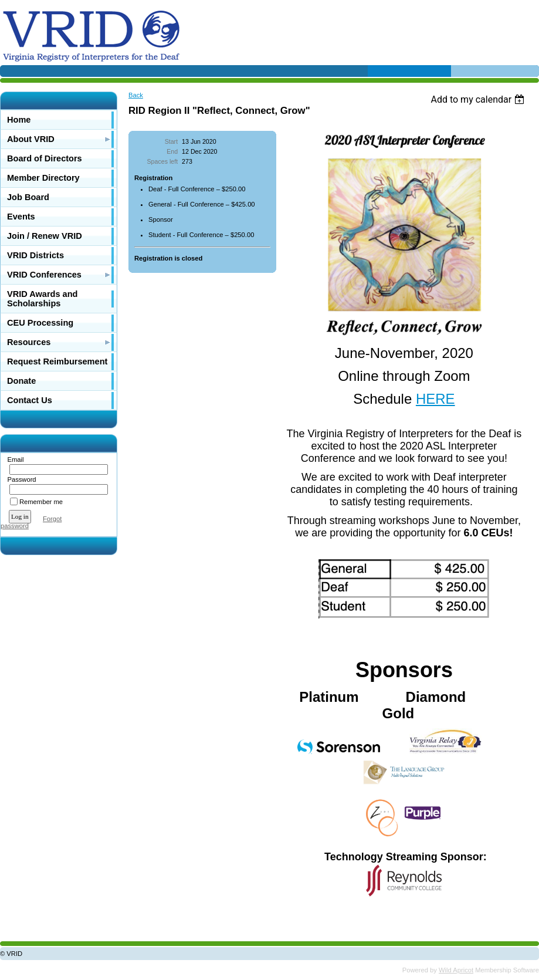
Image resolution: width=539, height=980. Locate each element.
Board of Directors (45, 158)
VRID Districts (35, 255)
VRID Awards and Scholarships (42, 299)
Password (20, 479)
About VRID (31, 139)
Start (171, 141)
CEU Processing (40, 323)
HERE (435, 399)
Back (136, 95)
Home (19, 120)
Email (13, 459)
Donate (21, 381)
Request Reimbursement (57, 361)
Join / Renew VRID (45, 236)
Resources (29, 342)
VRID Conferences (44, 275)
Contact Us (30, 400)
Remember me (41, 502)
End (172, 151)
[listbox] (479, 99)
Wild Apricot (456, 970)
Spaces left (163, 161)
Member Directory (43, 178)
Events (21, 217)
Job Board (28, 197)
